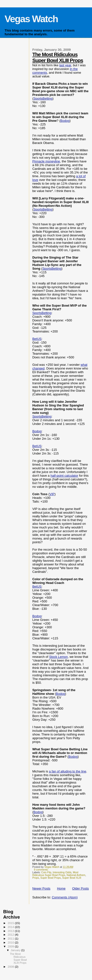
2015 (11, 923)
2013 (11, 931)
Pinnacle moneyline (46, 161)
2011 (11, 938)
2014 (11, 927)
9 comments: (41, 870)
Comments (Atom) (65, 897)
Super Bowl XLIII (72, 878)
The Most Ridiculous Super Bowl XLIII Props (58, 57)
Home (61, 888)
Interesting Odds (62, 872)
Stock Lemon (58, 657)
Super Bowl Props (51, 878)
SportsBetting (43, 98)
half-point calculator (64, 476)
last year (65, 65)
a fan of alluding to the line (68, 771)
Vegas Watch (31, 19)
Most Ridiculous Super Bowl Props (55, 874)
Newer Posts (41, 888)
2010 (11, 942)
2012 (11, 935)
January (16, 950)
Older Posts (80, 888)
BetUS (37, 339)
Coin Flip (46, 872)
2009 (11, 946)
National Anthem (76, 875)
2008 (11, 967)
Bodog (65, 121)
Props (36, 878)
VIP (52, 494)
